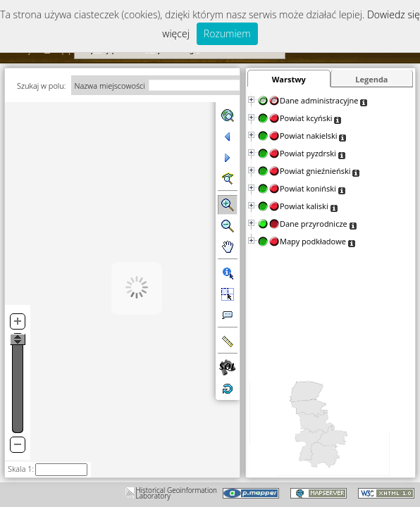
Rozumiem (227, 33)
